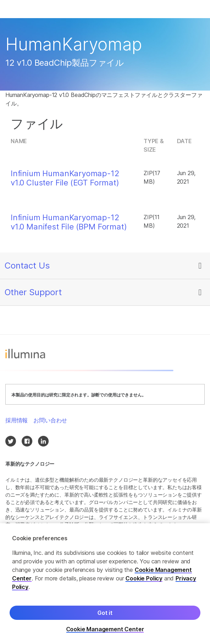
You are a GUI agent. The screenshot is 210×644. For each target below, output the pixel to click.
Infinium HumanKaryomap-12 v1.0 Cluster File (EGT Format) (65, 178)
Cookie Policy (144, 578)
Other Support (33, 292)
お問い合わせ (50, 420)
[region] (105, 584)
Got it (105, 613)
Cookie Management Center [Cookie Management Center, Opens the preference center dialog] (105, 629)
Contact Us (27, 266)
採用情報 (17, 420)
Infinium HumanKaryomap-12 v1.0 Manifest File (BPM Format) (69, 222)
